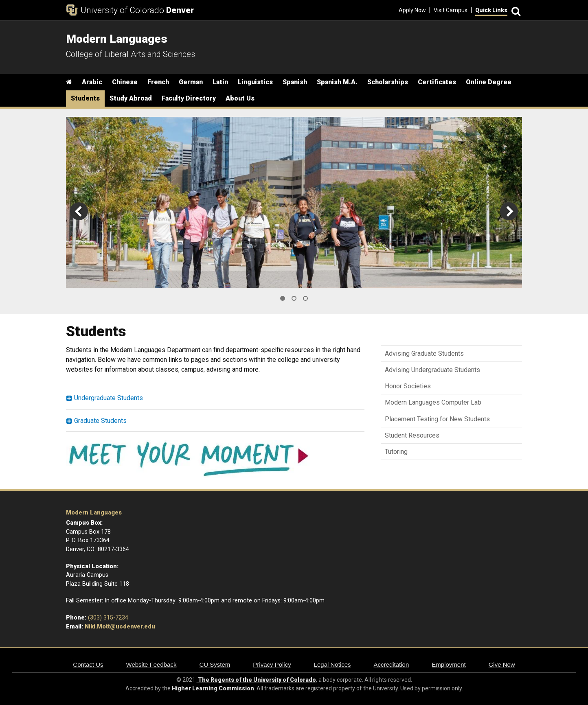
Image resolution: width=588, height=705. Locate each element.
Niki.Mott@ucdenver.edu (120, 627)
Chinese (125, 82)
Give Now (502, 664)
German (191, 82)
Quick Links (491, 10)
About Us (240, 98)
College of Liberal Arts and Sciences (131, 54)
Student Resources (412, 435)
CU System (215, 664)
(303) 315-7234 (108, 618)
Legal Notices (332, 664)
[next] (509, 211)
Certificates (437, 82)
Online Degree (489, 82)
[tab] (215, 398)
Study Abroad (131, 98)
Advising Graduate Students (424, 354)
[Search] (515, 10)
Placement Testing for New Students (437, 419)
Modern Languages (94, 513)
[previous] (79, 211)
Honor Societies (408, 386)
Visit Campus (451, 10)
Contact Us (88, 664)
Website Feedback (151, 664)
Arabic (92, 82)
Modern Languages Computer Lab (433, 402)
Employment (449, 664)
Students (85, 98)
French (158, 82)
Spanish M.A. (337, 82)
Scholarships (388, 82)
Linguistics (255, 82)
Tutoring (396, 452)
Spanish (295, 82)
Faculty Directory (189, 98)
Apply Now (412, 10)
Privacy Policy (272, 664)
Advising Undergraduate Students (432, 370)
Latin (220, 82)
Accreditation (392, 664)
